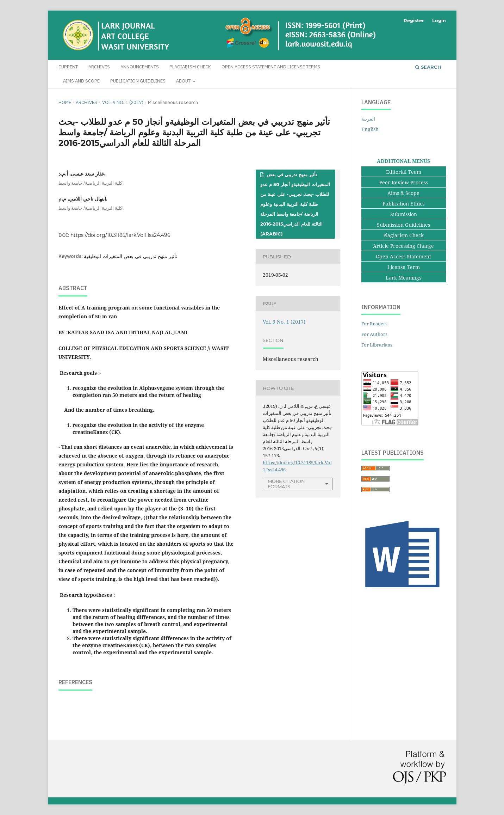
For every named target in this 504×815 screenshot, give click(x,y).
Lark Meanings (403, 278)
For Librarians (377, 345)
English (370, 129)
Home (65, 102)
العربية (368, 119)
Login (439, 20)
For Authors (374, 334)
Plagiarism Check (190, 67)
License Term (404, 267)
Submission (404, 214)
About (184, 81)
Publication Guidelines (138, 81)
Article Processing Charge (403, 246)
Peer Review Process (404, 182)
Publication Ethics (403, 204)
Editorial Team (404, 172)
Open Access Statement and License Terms (271, 67)
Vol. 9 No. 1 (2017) (123, 102)
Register (414, 20)
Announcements (140, 67)
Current (68, 67)
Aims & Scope (403, 193)
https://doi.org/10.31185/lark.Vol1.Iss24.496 (120, 235)
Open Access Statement (403, 256)
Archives (99, 67)
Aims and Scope (81, 81)
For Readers (374, 324)
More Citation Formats (286, 484)
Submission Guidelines (403, 225)
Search (428, 67)
